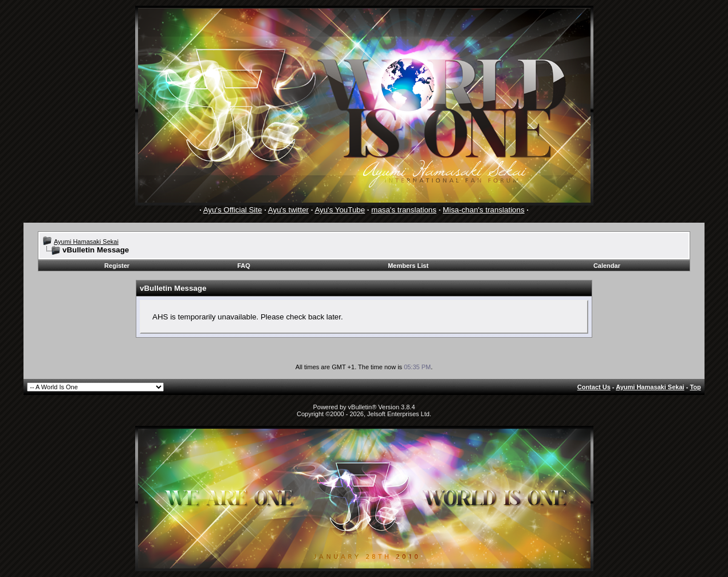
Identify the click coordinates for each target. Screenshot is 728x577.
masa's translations (404, 210)
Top (695, 387)
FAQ (244, 266)
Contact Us (594, 387)
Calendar (607, 266)
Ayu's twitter (288, 210)
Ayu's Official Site (233, 210)
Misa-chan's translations (484, 210)
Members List (408, 266)
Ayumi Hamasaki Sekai (86, 242)
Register (117, 266)
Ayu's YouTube (340, 210)
